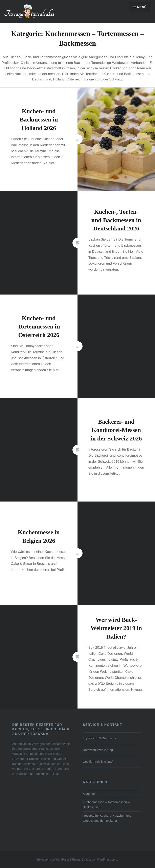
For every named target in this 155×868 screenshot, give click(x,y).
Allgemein (90, 794)
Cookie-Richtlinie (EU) (98, 762)
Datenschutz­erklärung (98, 750)
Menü (142, 7)
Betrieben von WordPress (53, 860)
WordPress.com (107, 860)
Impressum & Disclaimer (99, 738)
